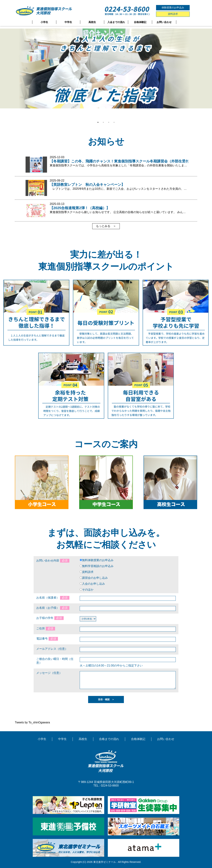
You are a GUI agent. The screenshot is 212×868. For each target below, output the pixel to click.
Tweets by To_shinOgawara (32, 722)
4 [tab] (114, 122)
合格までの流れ (109, 739)
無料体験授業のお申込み (98, 560)
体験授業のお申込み (173, 7)
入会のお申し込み (93, 584)
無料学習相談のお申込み (98, 566)
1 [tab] (98, 122)
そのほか (88, 590)
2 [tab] (103, 122)
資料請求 (173, 14)
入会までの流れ (116, 22)
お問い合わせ (164, 22)
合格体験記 (140, 22)
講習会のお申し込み (95, 578)
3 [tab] (109, 122)
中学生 (68, 22)
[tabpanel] (106, 68)
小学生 (44, 22)
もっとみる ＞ (106, 226)
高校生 (92, 22)
